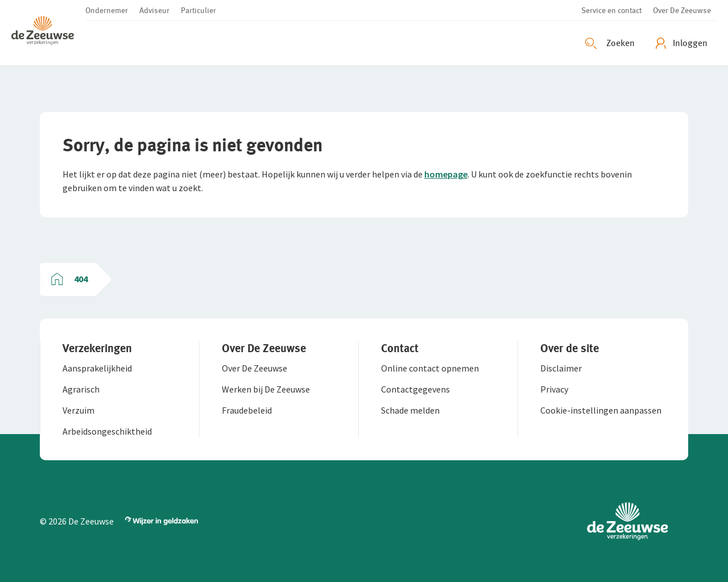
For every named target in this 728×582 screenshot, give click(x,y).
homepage (446, 174)
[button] (48, 33)
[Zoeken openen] (611, 43)
